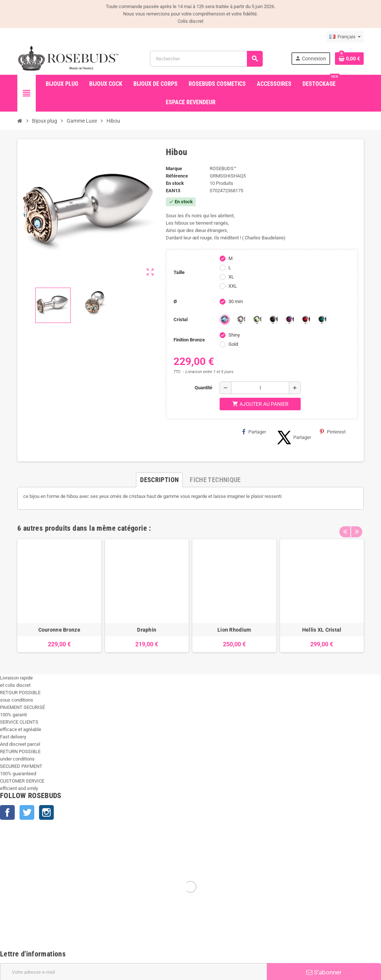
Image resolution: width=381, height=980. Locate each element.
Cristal (181, 319)
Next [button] (356, 526)
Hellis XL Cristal (322, 630)
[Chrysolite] (257, 320)
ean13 (173, 191)
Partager (254, 432)
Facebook (7, 812)
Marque (174, 168)
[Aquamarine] (225, 320)
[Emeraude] (322, 320)
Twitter (27, 812)
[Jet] (273, 320)
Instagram (46, 812)
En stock (175, 183)
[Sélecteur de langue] (345, 37)
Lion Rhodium (234, 630)
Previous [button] (345, 526)
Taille (179, 272)
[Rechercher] (206, 59)
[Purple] (290, 320)
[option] (59, 596)
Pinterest (333, 432)
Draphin (147, 630)
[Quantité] (260, 388)
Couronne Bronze (59, 630)
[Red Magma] (306, 320)
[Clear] (241, 320)
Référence (177, 176)
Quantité (203, 388)
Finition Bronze (189, 340)
